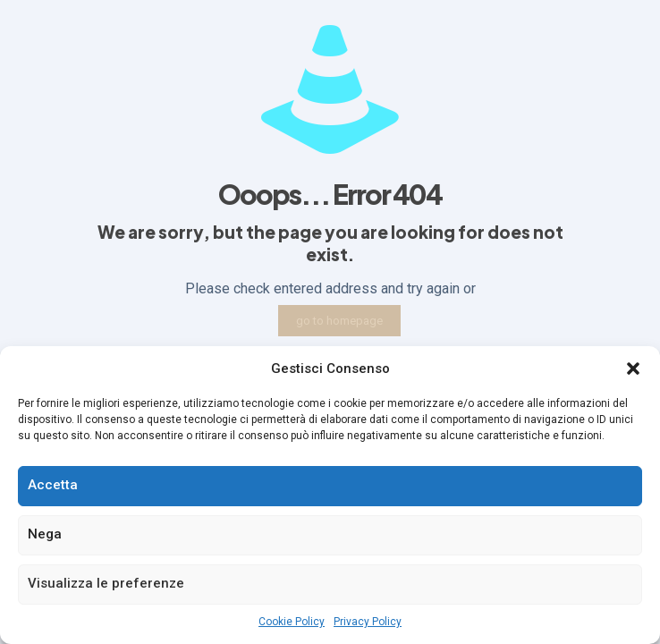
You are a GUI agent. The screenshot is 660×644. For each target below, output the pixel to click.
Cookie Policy (292, 622)
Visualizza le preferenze (106, 583)
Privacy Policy (368, 622)
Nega (45, 534)
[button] (633, 369)
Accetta (53, 485)
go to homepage (339, 321)
